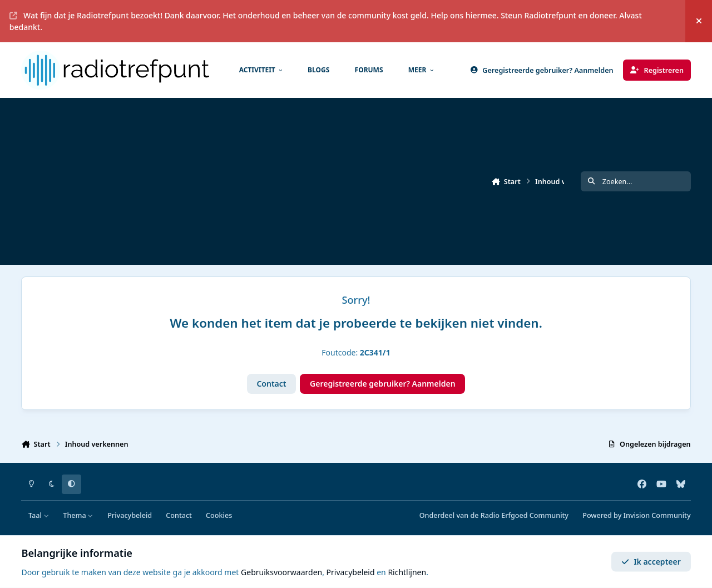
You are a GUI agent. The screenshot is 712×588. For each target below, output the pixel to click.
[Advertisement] (355, 181)
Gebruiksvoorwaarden (281, 572)
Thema (78, 515)
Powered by (636, 515)
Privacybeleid (130, 515)
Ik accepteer (651, 562)
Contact (271, 384)
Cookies (219, 515)
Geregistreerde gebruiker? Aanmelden (383, 384)
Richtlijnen (407, 572)
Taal (39, 515)
